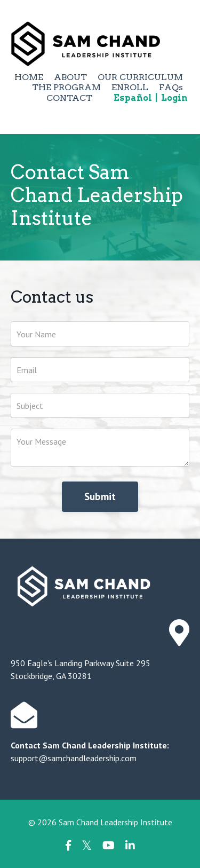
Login (174, 98)
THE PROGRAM (66, 87)
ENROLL (130, 87)
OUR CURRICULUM (140, 77)
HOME (29, 77)
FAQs (171, 87)
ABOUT (70, 77)
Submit (100, 496)
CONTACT (69, 98)
